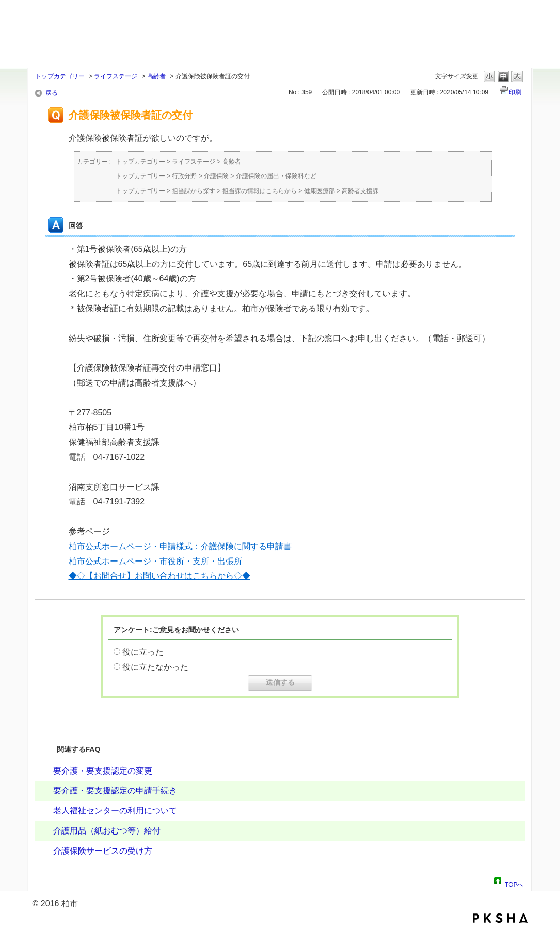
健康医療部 (319, 191)
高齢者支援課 (360, 191)
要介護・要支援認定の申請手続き (115, 790)
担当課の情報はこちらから (260, 191)
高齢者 (156, 76)
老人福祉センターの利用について (115, 811)
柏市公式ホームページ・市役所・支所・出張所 (155, 561)
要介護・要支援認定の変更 (103, 771)
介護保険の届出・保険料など (276, 176)
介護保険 (216, 176)
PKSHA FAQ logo (500, 918)
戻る (52, 93)
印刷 (515, 92)
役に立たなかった (155, 667)
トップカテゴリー (60, 76)
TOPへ (514, 883)
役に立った (143, 652)
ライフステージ (116, 76)
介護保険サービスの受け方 (103, 851)
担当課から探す (194, 191)
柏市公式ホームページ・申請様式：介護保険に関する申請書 (180, 546)
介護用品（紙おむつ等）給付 (107, 831)
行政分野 (184, 176)
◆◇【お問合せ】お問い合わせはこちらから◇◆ (159, 576)
